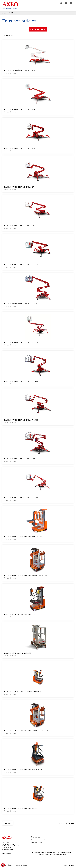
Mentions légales (7, 865)
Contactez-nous (37, 843)
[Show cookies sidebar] (3, 865)
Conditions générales (20, 865)
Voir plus (8, 823)
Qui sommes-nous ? (38, 840)
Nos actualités (36, 837)
